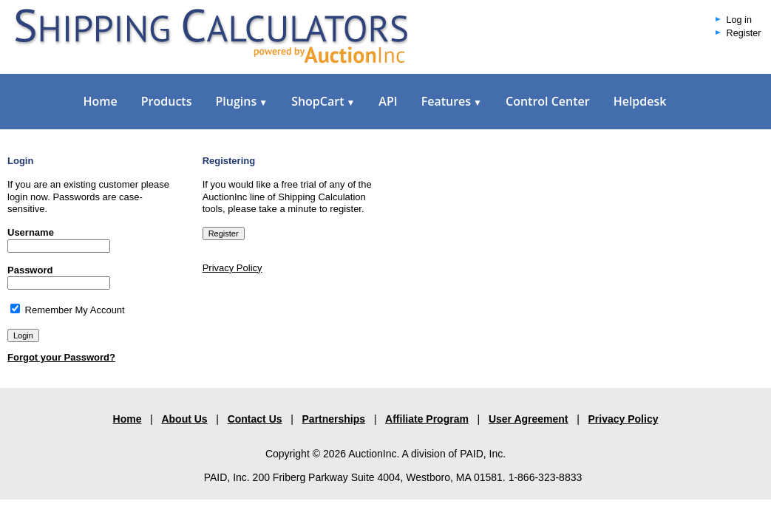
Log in (739, 20)
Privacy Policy (232, 268)
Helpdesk (640, 101)
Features (452, 101)
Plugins (241, 101)
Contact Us (255, 419)
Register (744, 33)
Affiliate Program (427, 419)
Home (101, 101)
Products (167, 101)
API (388, 101)
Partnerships (334, 419)
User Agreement (529, 419)
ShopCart (323, 101)
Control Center (548, 101)
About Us (184, 419)
